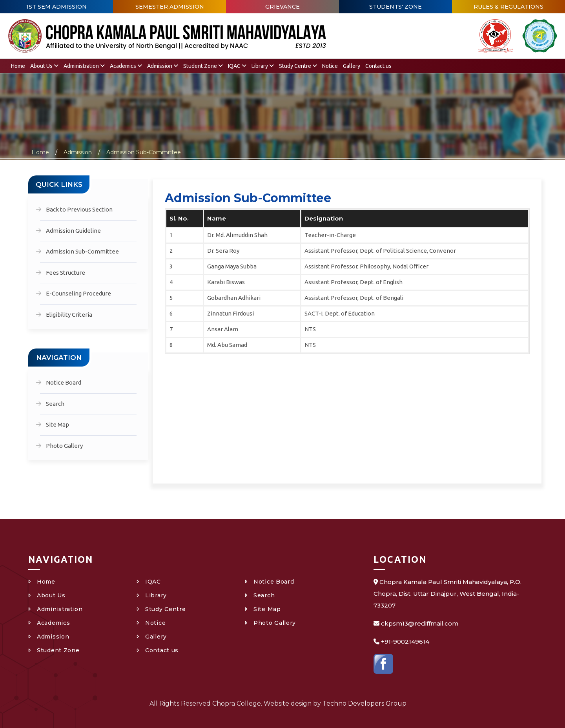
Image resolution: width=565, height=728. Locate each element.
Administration (84, 66)
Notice (330, 66)
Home (18, 66)
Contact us (378, 66)
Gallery (352, 66)
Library (263, 66)
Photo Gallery (64, 446)
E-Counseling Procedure (78, 293)
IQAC (237, 66)
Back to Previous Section (79, 209)
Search (55, 404)
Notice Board (64, 382)
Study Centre (298, 66)
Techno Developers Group (365, 703)
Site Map (57, 424)
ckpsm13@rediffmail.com (420, 623)
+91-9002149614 (405, 641)
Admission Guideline (73, 231)
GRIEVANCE (282, 7)
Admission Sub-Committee (144, 152)
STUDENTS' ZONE (395, 7)
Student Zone (203, 66)
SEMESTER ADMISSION (170, 7)
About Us (44, 66)
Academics (126, 66)
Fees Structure (66, 273)
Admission (163, 66)
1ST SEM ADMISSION (56, 7)
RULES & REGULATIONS (508, 7)
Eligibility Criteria (69, 315)
